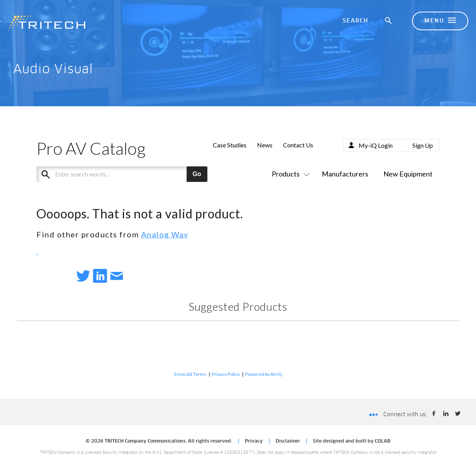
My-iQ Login (376, 145)
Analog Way (165, 234)
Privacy (254, 441)
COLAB (383, 441)
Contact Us (298, 145)
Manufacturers (345, 174)
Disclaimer (288, 441)
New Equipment (408, 174)
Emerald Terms (191, 374)
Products (289, 174)
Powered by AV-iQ (264, 374)
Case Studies (230, 145)
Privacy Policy (226, 374)
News (265, 145)
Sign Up (423, 145)
